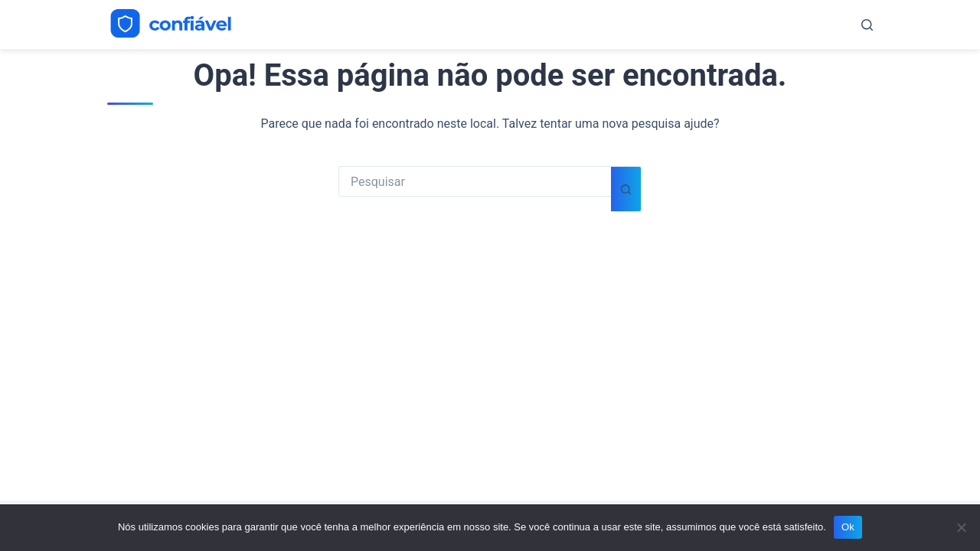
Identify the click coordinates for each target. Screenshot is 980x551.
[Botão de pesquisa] (626, 189)
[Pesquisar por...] (475, 181)
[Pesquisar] (867, 25)
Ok (848, 527)
